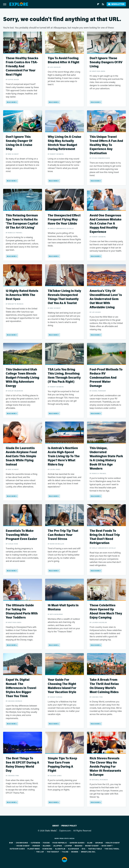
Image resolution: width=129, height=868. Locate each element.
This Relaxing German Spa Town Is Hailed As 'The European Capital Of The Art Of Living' (22, 222)
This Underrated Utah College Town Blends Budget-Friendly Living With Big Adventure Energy (22, 378)
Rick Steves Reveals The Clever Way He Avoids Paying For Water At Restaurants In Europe (105, 767)
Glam (90, 843)
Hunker (36, 846)
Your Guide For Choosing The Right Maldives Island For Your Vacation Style (62, 686)
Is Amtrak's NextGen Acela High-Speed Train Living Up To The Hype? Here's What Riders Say (64, 456)
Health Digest (113, 843)
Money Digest (92, 846)
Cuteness (35, 843)
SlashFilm (60, 849)
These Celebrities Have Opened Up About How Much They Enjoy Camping (106, 611)
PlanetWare (34, 849)
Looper (68, 846)
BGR (11, 843)
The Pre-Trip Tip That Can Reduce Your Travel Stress (63, 535)
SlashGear (73, 849)
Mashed (79, 846)
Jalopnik (58, 846)
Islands (47, 846)
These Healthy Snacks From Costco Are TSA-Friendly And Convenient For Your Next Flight (22, 66)
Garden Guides (77, 843)
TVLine (65, 852)
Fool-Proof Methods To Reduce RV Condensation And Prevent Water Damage (106, 378)
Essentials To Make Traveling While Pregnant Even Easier (21, 535)
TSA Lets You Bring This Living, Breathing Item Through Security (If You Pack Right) (64, 376)
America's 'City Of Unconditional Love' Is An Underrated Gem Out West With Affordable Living (106, 299)
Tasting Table (95, 849)
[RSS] (103, 4)
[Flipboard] (98, 4)
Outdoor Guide (17, 849)
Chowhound (22, 843)
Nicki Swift (107, 846)
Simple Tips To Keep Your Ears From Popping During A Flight (62, 765)
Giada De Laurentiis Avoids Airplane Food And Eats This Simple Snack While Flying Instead (21, 456)
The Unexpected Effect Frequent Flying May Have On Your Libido (64, 219)
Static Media (51, 831)
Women (75, 852)
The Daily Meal (112, 849)
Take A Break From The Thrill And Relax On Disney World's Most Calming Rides (104, 686)
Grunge (99, 843)
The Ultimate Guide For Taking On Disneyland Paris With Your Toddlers (22, 611)
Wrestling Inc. (88, 852)
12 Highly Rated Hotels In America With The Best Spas (22, 295)
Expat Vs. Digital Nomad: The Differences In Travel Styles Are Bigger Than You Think (21, 688)
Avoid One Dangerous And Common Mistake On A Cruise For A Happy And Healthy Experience (106, 224)
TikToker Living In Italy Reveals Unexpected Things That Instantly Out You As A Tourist (64, 297)
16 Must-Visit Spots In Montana (63, 607)
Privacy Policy (69, 826)
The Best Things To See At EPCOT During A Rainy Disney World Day (22, 765)
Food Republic (60, 843)
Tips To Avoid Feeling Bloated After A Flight (64, 60)
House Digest (23, 846)
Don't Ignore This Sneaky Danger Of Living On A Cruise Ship (19, 143)
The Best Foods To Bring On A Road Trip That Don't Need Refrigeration (105, 537)
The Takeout (53, 852)
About (56, 826)
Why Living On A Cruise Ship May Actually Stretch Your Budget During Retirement (64, 143)
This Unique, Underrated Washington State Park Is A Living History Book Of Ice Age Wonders (106, 458)
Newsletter (116, 4)
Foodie (46, 843)
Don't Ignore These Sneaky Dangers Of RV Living (106, 62)
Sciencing (47, 849)
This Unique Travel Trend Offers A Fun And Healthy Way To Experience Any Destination (106, 145)
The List (40, 852)
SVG (83, 849)
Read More (11, 102)
